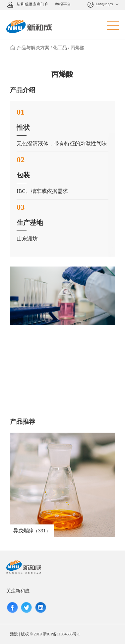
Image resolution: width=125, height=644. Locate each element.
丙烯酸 (78, 48)
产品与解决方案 (33, 48)
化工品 (60, 48)
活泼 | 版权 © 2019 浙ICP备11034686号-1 (45, 634)
